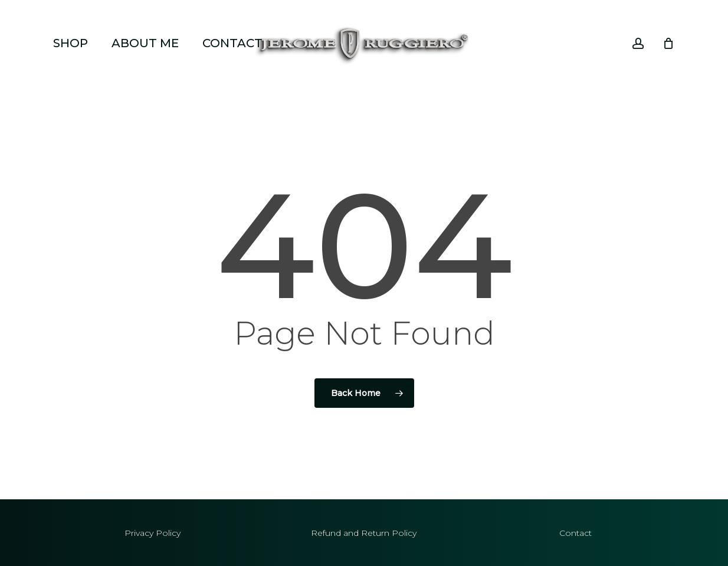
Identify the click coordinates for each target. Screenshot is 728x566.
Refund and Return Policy (364, 533)
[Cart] (668, 43)
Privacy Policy (153, 533)
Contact (575, 533)
